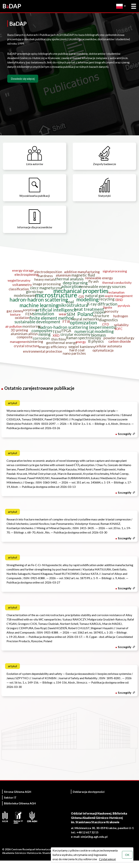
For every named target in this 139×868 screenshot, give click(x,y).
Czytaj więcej (107, 859)
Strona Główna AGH (18, 799)
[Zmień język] (122, 6)
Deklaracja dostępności (89, 799)
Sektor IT (10, 805)
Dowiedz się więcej (23, 79)
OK (127, 855)
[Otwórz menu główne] (134, 6)
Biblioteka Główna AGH (20, 811)
